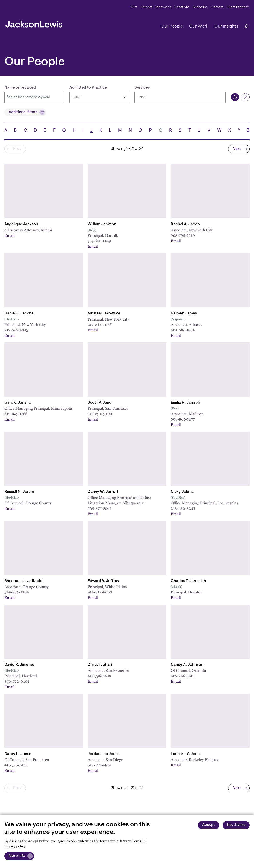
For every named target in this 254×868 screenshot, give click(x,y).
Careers (147, 7)
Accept (209, 825)
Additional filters (23, 112)
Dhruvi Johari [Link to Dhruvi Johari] (100, 665)
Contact (217, 7)
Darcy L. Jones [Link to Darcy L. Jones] (18, 754)
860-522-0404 (17, 681)
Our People (172, 26)
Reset (246, 97)
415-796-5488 (99, 676)
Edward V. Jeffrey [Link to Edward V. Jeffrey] (103, 581)
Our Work (199, 26)
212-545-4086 (100, 324)
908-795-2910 (183, 235)
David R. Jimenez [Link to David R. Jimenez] (19, 665)
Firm (134, 7)
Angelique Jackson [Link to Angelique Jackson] (21, 224)
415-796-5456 (16, 765)
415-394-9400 (100, 414)
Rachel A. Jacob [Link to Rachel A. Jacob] (185, 224)
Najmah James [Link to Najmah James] (184, 314)
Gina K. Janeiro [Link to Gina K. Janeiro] (18, 403)
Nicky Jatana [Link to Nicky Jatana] (182, 492)
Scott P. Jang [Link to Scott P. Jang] (100, 403)
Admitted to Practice (88, 88)
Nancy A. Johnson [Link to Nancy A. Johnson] (187, 665)
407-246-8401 (183, 676)
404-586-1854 (183, 330)
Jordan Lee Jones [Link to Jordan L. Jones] (104, 754)
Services (142, 88)
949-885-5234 (16, 592)
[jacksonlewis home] (34, 23)
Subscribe (200, 7)
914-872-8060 (100, 592)
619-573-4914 (99, 765)
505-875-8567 (99, 508)
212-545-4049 (16, 330)
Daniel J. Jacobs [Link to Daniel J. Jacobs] (19, 314)
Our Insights (226, 26)
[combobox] (180, 97)
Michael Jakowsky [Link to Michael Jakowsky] (104, 314)
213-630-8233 (183, 508)
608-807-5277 (183, 419)
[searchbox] (180, 97)
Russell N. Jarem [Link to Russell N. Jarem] (19, 492)
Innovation (164, 7)
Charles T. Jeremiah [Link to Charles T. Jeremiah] (188, 581)
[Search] (244, 27)
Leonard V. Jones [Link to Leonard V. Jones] (186, 754)
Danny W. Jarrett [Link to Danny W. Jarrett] (103, 492)
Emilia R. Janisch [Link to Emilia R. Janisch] (185, 403)
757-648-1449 (99, 241)
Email (9, 235)
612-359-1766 (16, 414)
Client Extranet (238, 7)
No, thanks (236, 825)
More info (17, 856)
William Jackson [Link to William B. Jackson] (102, 224)
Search (235, 97)
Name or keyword (20, 88)
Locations (182, 7)
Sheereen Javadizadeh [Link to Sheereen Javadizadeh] (25, 581)
